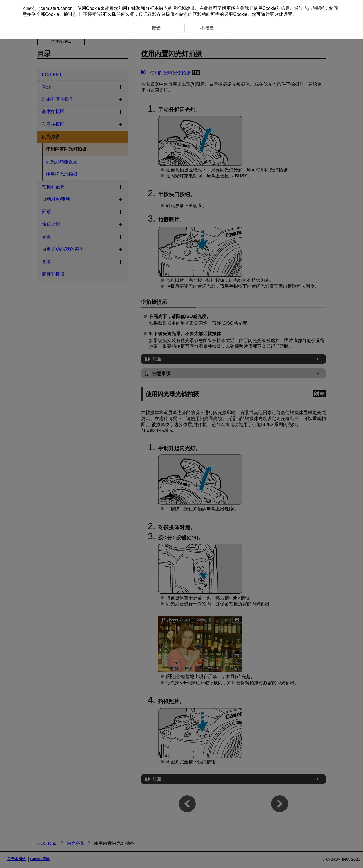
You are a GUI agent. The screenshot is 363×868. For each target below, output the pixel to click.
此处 (208, 8)
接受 (319, 8)
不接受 (90, 14)
